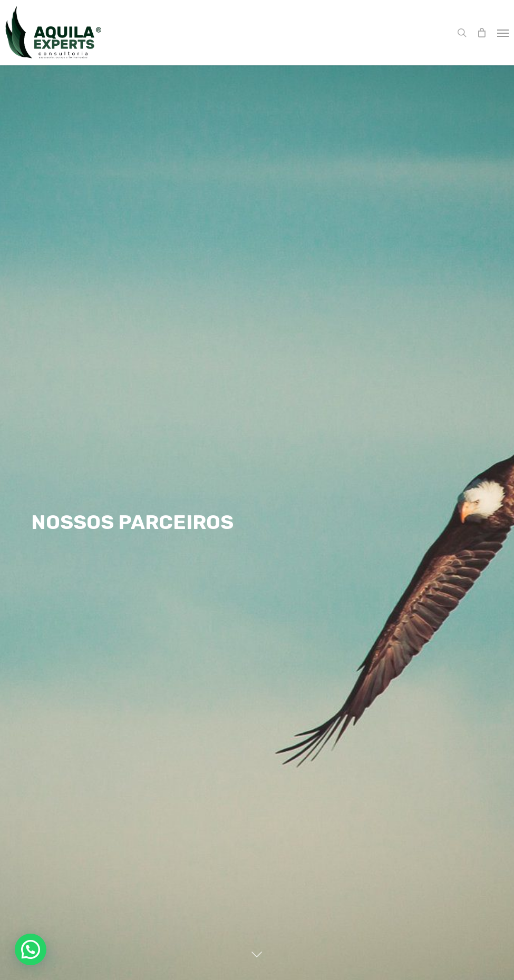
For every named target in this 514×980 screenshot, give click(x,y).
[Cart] (482, 33)
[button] (503, 33)
